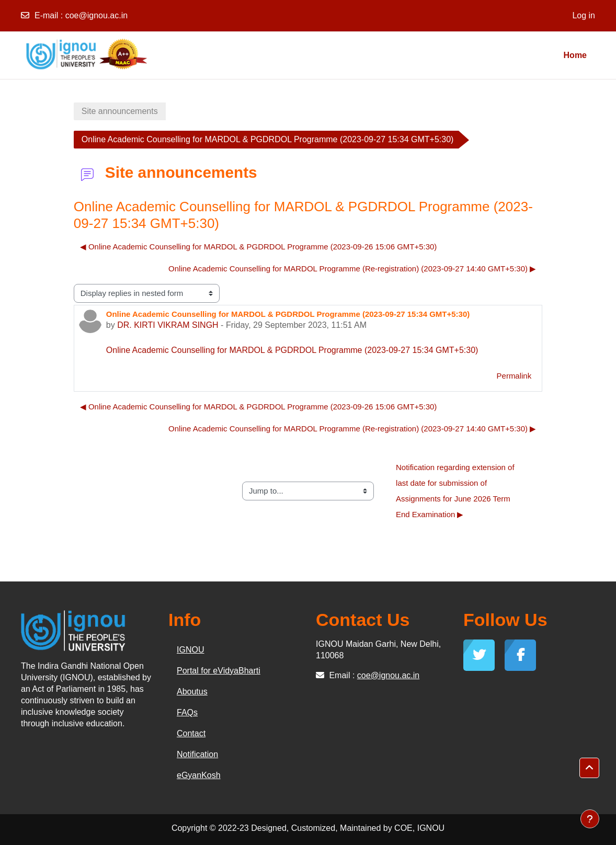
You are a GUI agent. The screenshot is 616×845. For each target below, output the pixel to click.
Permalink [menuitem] (514, 376)
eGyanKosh (199, 775)
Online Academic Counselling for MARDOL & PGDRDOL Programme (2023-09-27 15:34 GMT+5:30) (292, 350)
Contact (191, 733)
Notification (197, 754)
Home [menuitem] (575, 55)
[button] (589, 768)
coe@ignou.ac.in (96, 15)
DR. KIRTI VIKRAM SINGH (168, 325)
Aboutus (192, 692)
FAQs (187, 712)
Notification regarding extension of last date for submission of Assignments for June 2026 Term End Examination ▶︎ (456, 491)
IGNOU (190, 650)
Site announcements (120, 111)
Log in (584, 15)
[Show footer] (590, 819)
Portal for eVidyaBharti (219, 671)
